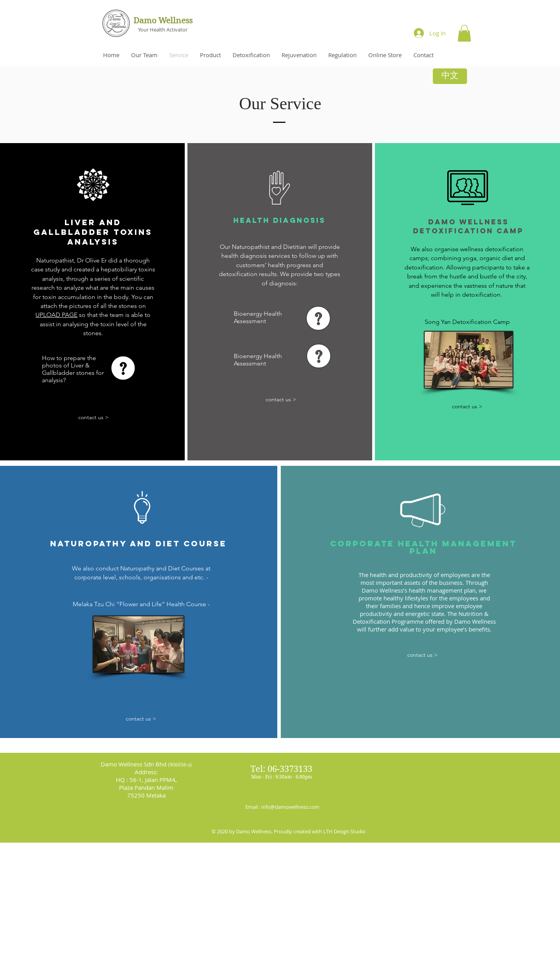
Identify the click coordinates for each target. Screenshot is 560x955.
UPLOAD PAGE (56, 315)
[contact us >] (94, 417)
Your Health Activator (163, 30)
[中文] (450, 76)
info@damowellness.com (290, 807)
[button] (464, 33)
